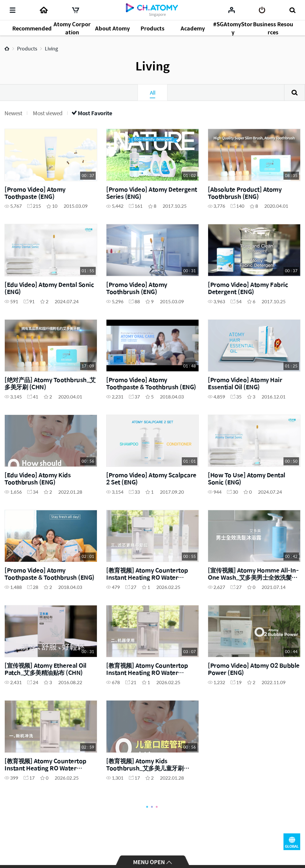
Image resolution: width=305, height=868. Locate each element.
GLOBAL (292, 842)
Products (27, 49)
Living (51, 49)
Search (295, 93)
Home (7, 49)
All (152, 93)
